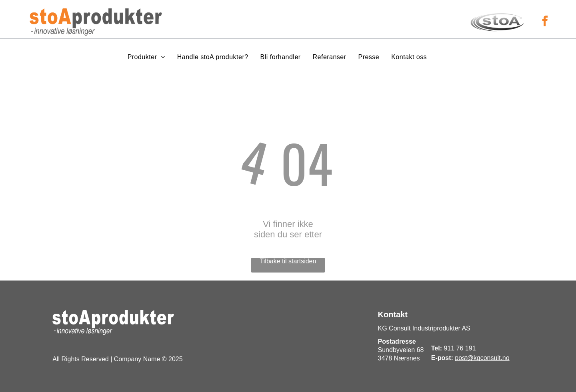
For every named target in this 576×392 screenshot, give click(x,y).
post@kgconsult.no (482, 358)
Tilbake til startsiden (288, 261)
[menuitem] (146, 57)
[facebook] (545, 22)
